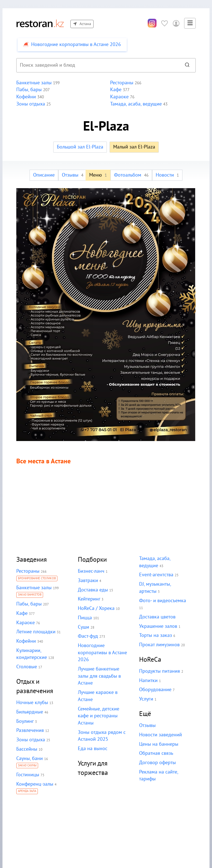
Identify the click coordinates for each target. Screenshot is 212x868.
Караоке (25, 623)
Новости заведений (160, 735)
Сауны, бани (29, 759)
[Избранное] (165, 23)
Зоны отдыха (30, 740)
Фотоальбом (131, 175)
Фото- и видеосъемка (162, 601)
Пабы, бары (29, 604)
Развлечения (30, 730)
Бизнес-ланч (91, 571)
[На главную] (40, 23)
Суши (84, 627)
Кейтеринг (89, 599)
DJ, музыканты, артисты (164, 584)
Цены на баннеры (158, 744)
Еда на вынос (92, 749)
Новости (167, 175)
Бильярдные (30, 712)
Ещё (145, 714)
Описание (44, 175)
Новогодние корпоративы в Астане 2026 (102, 653)
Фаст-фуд (88, 636)
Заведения (32, 560)
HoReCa (150, 660)
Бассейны (27, 749)
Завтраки (88, 581)
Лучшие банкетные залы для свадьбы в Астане (99, 676)
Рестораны (28, 571)
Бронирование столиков (37, 579)
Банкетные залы (34, 588)
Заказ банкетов (30, 595)
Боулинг (25, 721)
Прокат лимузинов (159, 645)
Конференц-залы (35, 784)
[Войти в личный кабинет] (176, 23)
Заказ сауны (27, 766)
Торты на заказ (155, 635)
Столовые (26, 667)
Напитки (148, 681)
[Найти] (187, 65)
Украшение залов (158, 626)
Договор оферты (157, 763)
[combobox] (97, 65)
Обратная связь (156, 753)
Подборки (92, 560)
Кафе (22, 613)
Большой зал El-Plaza (80, 147)
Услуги (146, 699)
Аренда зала (27, 791)
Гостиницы (28, 775)
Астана (82, 24)
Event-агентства (156, 575)
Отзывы (73, 175)
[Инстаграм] (152, 23)
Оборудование (155, 690)
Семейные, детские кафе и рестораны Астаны (98, 716)
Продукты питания (159, 671)
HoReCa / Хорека (96, 608)
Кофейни (26, 641)
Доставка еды (93, 590)
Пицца (85, 618)
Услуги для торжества (93, 768)
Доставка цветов (157, 617)
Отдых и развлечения (35, 686)
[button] (190, 23)
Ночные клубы (32, 703)
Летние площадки (36, 632)
